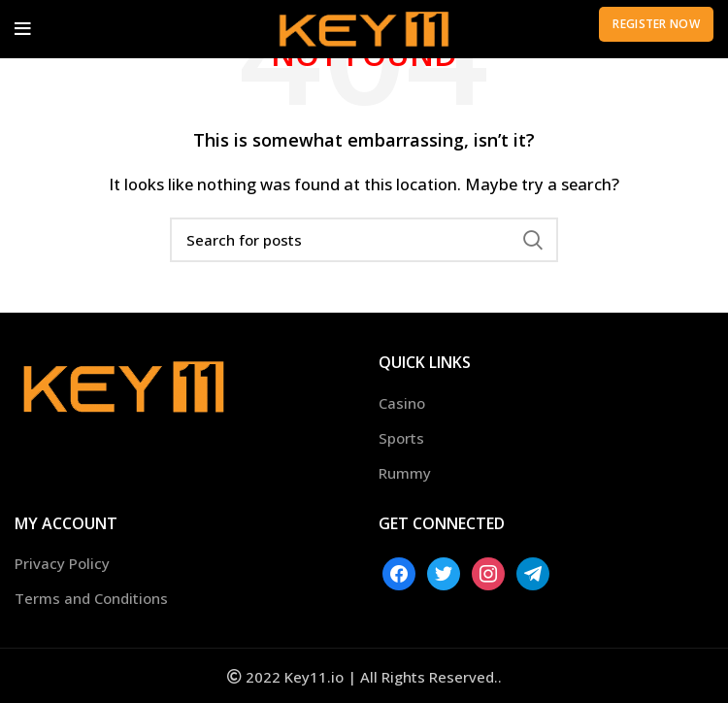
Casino (402, 403)
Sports (401, 438)
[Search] (364, 240)
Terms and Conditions (91, 598)
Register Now (656, 24)
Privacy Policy (62, 563)
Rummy (405, 473)
